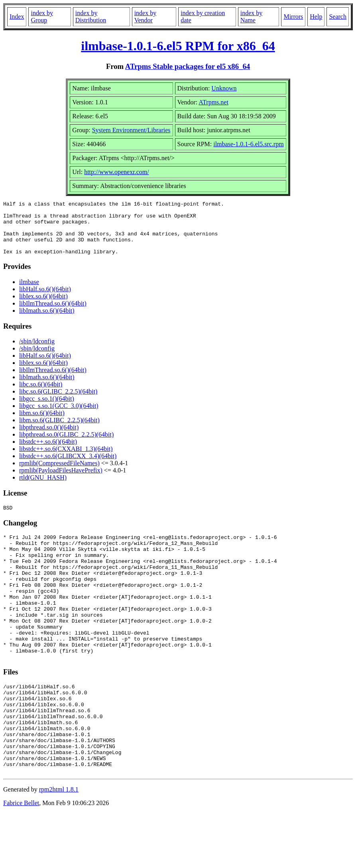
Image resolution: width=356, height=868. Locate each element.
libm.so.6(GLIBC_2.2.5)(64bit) (59, 431)
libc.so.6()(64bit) (41, 395)
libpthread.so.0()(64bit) (49, 438)
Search (338, 17)
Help (316, 17)
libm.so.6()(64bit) (42, 424)
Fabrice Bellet (21, 858)
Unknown (224, 88)
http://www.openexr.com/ (117, 172)
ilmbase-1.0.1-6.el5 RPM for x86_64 (178, 46)
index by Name (252, 17)
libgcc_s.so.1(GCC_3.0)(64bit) (59, 416)
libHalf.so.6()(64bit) (45, 300)
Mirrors (293, 17)
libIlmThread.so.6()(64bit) (53, 314)
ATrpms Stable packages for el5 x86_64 (188, 66)
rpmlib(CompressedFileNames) (59, 474)
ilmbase (29, 293)
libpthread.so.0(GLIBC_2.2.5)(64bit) (66, 445)
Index (17, 17)
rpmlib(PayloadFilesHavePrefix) (61, 481)
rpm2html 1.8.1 (59, 844)
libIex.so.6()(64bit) (43, 307)
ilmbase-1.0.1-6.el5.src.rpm (248, 144)
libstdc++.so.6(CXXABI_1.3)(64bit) (66, 459)
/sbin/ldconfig (37, 352)
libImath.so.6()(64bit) (47, 321)
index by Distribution (91, 17)
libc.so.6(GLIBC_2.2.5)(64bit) (58, 402)
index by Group (42, 17)
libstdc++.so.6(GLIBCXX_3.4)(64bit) (68, 467)
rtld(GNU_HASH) (43, 488)
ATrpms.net (213, 102)
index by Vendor (146, 17)
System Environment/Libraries (131, 130)
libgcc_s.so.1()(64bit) (47, 409)
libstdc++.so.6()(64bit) (48, 452)
